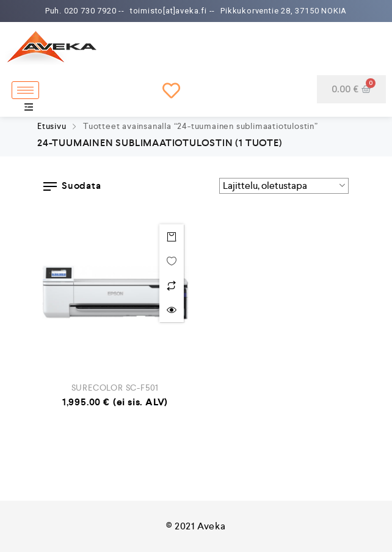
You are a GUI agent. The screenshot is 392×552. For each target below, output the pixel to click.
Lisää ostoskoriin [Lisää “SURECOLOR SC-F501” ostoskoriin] (172, 237)
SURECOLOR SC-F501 (115, 388)
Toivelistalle (172, 261)
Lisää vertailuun (172, 285)
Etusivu (52, 126)
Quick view (172, 310)
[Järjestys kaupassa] (284, 186)
